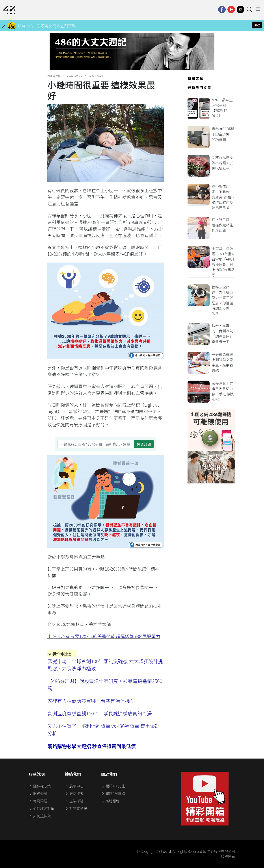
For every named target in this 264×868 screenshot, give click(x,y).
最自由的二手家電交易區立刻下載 (47, 26)
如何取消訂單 (42, 808)
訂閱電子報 (76, 808)
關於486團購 (113, 793)
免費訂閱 (144, 444)
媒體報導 (110, 801)
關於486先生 (113, 786)
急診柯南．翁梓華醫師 (89, 624)
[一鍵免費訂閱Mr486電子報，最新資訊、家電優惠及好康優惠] (96, 444)
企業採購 (74, 801)
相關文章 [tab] (195, 78)
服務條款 (38, 793)
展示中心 (74, 786)
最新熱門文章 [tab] (199, 87)
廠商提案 (74, 793)
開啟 (257, 25)
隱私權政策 (40, 786)
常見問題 (38, 801)
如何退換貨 (40, 816)
